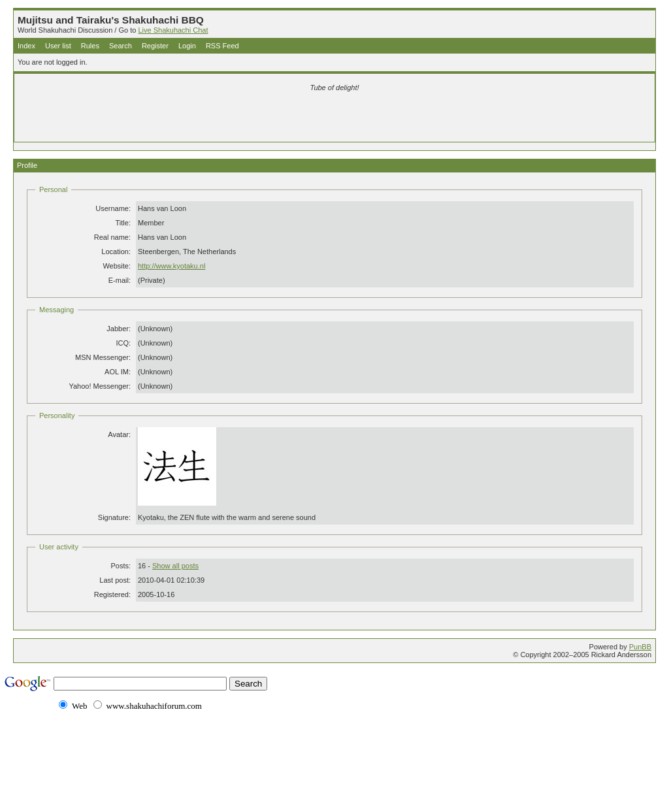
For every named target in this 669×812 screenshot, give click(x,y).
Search (121, 46)
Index (26, 46)
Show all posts (175, 566)
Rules (90, 46)
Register (155, 46)
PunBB (640, 647)
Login (187, 46)
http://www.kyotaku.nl (171, 266)
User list (58, 46)
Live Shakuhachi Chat (173, 30)
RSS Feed (222, 46)
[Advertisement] (180, 119)
